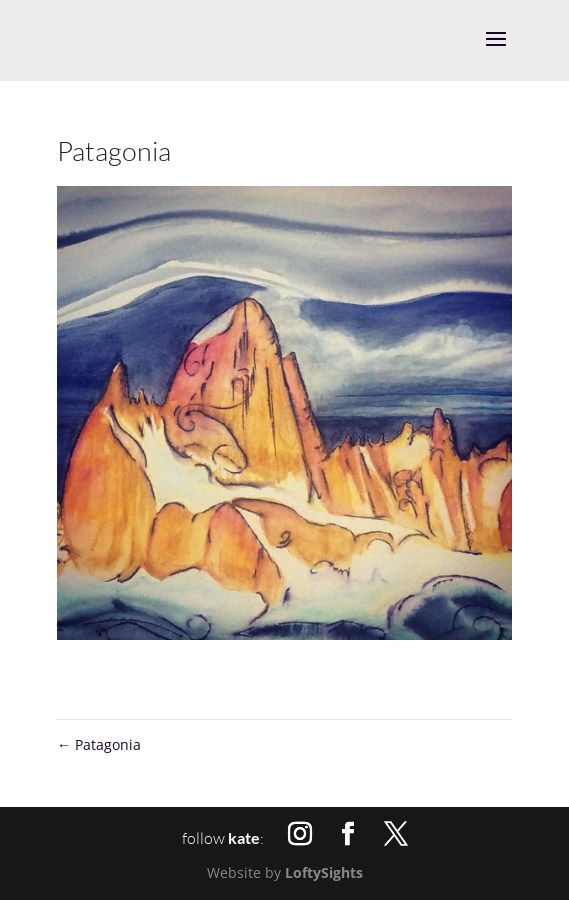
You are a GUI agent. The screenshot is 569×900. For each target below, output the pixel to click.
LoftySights (324, 872)
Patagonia (99, 744)
